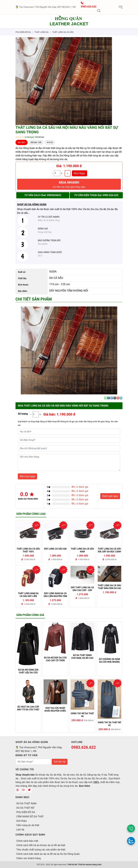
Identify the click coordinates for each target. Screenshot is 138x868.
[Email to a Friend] (115, 398)
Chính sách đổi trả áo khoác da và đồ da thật (41, 845)
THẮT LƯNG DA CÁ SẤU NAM (82, 550)
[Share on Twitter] (112, 398)
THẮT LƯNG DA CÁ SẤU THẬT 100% (28, 550)
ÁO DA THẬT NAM (26, 803)
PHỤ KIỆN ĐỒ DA (26, 812)
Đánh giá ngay (110, 496)
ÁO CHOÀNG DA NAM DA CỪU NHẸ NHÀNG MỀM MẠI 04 (109, 660)
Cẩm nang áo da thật (28, 825)
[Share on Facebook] (109, 398)
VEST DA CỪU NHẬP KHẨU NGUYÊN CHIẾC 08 (55, 709)
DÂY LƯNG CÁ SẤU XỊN (55, 549)
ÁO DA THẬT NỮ (25, 808)
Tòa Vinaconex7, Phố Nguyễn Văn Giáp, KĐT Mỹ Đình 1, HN (46, 7)
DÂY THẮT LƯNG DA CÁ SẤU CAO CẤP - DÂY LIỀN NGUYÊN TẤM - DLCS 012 (82, 589)
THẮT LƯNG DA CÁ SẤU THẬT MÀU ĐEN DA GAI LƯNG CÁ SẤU (109, 587)
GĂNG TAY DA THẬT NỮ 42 (109, 724)
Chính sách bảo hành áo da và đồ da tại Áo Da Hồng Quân (48, 854)
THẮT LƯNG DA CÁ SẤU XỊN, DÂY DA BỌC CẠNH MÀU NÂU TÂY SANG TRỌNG (109, 550)
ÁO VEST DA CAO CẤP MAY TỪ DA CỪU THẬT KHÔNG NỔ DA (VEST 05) (28, 708)
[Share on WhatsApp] (105, 398)
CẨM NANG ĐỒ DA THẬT (30, 817)
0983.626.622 (89, 7)
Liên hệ (20, 830)
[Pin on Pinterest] (118, 398)
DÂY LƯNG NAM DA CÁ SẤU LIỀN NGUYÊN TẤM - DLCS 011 (55, 595)
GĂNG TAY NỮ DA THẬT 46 (82, 715)
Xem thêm (84, 786)
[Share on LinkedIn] (121, 398)
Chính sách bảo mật (27, 841)
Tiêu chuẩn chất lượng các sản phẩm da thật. (41, 850)
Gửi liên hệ (60, 762)
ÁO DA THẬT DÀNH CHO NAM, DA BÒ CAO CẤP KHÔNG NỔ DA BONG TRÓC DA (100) (82, 657)
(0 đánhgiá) (30, 137)
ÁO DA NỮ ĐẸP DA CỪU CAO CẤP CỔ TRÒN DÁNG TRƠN (55, 659)
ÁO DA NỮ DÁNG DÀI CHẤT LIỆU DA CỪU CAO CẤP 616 (28, 671)
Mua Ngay (80, 173)
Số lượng (23, 414)
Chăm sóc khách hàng (29, 858)
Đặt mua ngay (27, 476)
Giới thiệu (21, 821)
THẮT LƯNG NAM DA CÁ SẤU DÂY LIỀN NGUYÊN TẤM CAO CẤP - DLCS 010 (28, 595)
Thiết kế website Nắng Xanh (90, 865)
